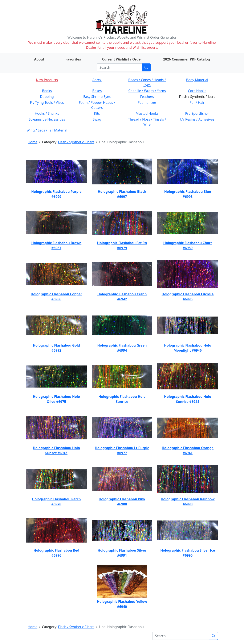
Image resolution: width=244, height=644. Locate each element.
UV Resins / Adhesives (197, 119)
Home (33, 142)
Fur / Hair (197, 103)
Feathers (147, 97)
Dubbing (47, 97)
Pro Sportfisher (197, 113)
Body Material (197, 80)
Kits (97, 113)
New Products (47, 80)
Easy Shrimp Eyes (97, 97)
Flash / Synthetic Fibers (76, 142)
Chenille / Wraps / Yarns (147, 91)
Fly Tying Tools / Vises (47, 103)
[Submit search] (146, 67)
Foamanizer (147, 103)
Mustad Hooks (147, 113)
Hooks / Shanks (47, 113)
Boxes (97, 91)
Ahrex (97, 80)
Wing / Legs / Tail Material (47, 130)
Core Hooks (197, 91)
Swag (97, 119)
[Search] (119, 67)
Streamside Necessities (47, 119)
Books (47, 91)
